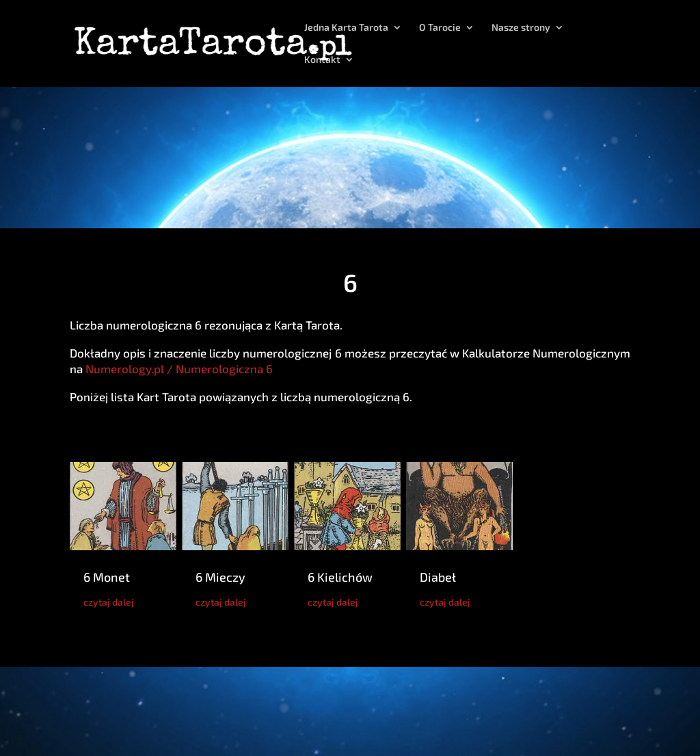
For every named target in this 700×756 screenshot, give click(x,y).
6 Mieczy (220, 577)
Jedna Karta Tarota (346, 28)
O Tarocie (440, 28)
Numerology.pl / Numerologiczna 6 (179, 368)
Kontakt (322, 60)
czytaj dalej (109, 602)
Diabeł (438, 577)
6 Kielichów (340, 577)
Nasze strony (521, 28)
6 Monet (107, 577)
